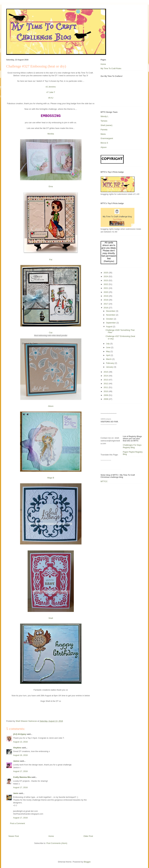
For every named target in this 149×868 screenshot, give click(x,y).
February (110, 363)
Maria (103, 134)
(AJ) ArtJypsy (20, 734)
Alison (51, 406)
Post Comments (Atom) (57, 843)
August (109, 327)
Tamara (104, 121)
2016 (106, 308)
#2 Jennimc (51, 87)
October (110, 319)
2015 (106, 372)
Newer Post (14, 836)
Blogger (87, 862)
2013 (106, 380)
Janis (16, 793)
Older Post (88, 836)
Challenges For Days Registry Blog (132, 446)
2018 (106, 300)
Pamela (104, 130)
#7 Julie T (51, 92)
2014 (106, 376)
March (109, 359)
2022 (106, 284)
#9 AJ (51, 98)
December (111, 311)
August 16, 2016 (20, 755)
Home (51, 836)
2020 (106, 292)
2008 (106, 399)
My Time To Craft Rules (111, 68)
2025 (106, 273)
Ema (51, 186)
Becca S (104, 143)
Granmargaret (107, 138)
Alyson (104, 147)
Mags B (51, 478)
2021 (106, 288)
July (108, 344)
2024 (106, 276)
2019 (106, 296)
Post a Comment (18, 823)
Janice (16, 761)
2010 (106, 391)
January (110, 367)
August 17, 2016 (20, 771)
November (111, 315)
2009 (106, 395)
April (108, 355)
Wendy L (105, 116)
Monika (51, 134)
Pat (51, 260)
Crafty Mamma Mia (22, 777)
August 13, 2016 (20, 742)
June (108, 347)
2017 (106, 304)
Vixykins (17, 748)
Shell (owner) (107, 125)
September (111, 323)
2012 (106, 384)
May (108, 351)
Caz (51, 333)
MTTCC (104, 481)
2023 (106, 280)
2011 (106, 387)
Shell (51, 618)
